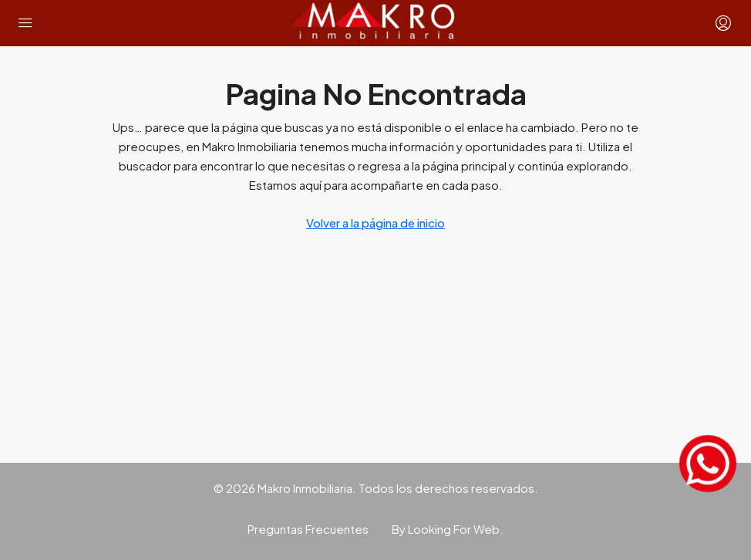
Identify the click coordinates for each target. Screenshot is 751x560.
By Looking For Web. (448, 529)
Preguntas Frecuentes (308, 529)
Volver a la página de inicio (375, 223)
